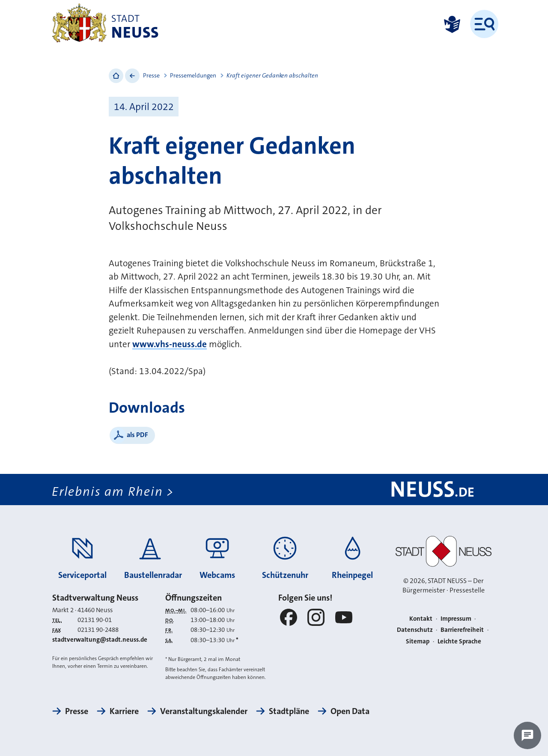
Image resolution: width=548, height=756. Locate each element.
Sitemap (418, 641)
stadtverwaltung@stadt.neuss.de (100, 640)
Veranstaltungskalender (204, 711)
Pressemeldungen (193, 75)
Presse (151, 75)
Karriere (124, 711)
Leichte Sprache (459, 641)
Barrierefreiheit (462, 630)
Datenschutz (415, 630)
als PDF (137, 435)
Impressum (456, 619)
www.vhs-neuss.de (170, 344)
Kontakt (421, 619)
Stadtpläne (289, 711)
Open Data (350, 711)
